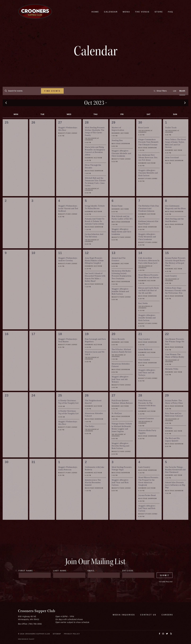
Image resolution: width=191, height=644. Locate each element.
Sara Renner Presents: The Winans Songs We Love (175, 349)
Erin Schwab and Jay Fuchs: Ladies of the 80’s (122, 225)
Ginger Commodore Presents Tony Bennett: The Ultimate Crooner (148, 150)
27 (60, 130)
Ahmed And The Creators (119, 267)
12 (87, 261)
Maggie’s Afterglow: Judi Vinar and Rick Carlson (120, 490)
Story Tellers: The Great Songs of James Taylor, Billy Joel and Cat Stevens (176, 151)
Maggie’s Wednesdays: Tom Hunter (68, 348)
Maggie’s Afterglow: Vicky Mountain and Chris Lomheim (147, 245)
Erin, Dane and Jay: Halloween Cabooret (174, 423)
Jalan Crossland (172, 165)
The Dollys (90, 434)
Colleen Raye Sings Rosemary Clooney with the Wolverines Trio (176, 298)
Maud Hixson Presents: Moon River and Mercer (149, 284)
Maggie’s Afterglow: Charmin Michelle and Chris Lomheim (121, 161)
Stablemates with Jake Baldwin (95, 476)
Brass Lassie (144, 136)
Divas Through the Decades (93, 174)
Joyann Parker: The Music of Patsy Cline (174, 410)
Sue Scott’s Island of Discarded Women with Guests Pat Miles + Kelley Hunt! (95, 285)
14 (140, 261)
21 (140, 342)
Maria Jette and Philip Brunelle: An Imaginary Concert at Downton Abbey (95, 159)
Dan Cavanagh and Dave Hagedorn (95, 348)
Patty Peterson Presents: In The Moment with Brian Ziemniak (147, 412)
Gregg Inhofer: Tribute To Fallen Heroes (95, 215)
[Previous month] (6, 111)
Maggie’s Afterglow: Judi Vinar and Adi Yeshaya (120, 387)
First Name (27, 578)
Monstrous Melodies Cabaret (121, 373)
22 (167, 342)
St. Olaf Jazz (117, 421)
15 (167, 261)
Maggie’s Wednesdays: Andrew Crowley (68, 267)
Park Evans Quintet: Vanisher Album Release (122, 410)
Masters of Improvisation (118, 137)
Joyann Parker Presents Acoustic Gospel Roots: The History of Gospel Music (175, 270)
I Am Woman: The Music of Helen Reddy (175, 364)
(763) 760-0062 (35, 624)
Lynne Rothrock (145, 357)
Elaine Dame (117, 214)
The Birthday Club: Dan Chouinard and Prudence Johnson (149, 216)
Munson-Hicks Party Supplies (147, 440)
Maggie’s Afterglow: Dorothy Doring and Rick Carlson (121, 454)
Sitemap (57, 634)
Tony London (144, 347)
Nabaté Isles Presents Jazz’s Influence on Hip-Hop (176, 493)
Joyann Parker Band (147, 503)
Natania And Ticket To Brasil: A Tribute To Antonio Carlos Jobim (95, 229)
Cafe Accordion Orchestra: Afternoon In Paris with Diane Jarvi (149, 268)
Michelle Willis (172, 377)
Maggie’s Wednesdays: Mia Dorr (68, 137)
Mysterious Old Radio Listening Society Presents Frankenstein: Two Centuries (122, 283)
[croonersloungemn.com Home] (35, 12)
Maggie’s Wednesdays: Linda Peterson (68, 476)
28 (87, 130)
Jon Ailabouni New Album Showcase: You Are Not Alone (148, 165)
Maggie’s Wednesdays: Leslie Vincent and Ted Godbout (68, 216)
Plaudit (32, 639)
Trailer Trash (171, 136)
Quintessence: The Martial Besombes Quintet (93, 490)
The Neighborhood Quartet (93, 410)
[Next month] (185, 111)
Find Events (52, 91)
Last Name (61, 578)
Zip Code (128, 578)
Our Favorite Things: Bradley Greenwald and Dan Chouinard (175, 477)
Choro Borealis (118, 347)
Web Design (22, 639)
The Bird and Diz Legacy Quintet (173, 447)
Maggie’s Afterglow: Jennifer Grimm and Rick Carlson (120, 299)
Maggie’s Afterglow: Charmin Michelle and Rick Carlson (148, 181)
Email (92, 578)
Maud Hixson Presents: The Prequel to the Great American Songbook (148, 489)
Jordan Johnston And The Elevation (94, 243)
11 (60, 261)
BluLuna (169, 436)
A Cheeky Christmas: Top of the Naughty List (68, 410)
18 (60, 342)
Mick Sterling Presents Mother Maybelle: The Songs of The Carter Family (95, 139)
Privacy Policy (72, 634)
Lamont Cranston (146, 426)
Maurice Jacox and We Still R (95, 361)
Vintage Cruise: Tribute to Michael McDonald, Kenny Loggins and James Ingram (122, 435)
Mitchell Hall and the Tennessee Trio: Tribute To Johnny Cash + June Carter (95, 190)
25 (60, 403)
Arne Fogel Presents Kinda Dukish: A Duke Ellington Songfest (94, 268)
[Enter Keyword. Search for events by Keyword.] (22, 91)
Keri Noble (143, 311)
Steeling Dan (117, 148)
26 (87, 403)
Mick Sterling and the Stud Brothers (174, 228)
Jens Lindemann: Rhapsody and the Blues (176, 215)
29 (114, 130)
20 (114, 342)
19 (87, 342)
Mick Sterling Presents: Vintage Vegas (122, 476)
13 (114, 261)
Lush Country (171, 284)
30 (140, 130)
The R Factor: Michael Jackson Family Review (122, 358)
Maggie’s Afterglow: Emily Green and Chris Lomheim (121, 239)
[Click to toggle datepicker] (96, 111)
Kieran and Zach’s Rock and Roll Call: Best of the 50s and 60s (148, 298)
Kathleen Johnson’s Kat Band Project (148, 230)
